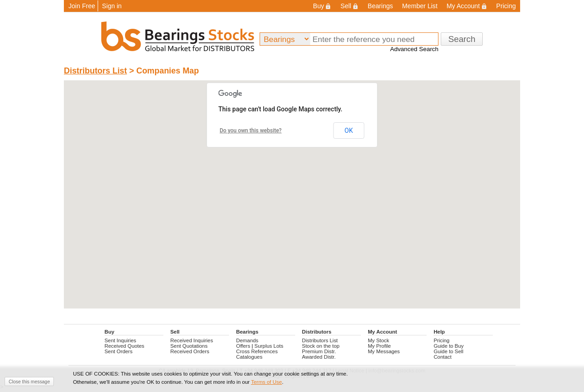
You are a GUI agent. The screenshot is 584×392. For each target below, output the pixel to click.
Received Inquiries (192, 340)
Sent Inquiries (120, 340)
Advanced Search (414, 49)
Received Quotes (124, 346)
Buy (322, 6)
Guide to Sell (448, 351)
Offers (243, 346)
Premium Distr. (319, 351)
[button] (190, 174)
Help (439, 332)
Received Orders (190, 351)
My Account (467, 6)
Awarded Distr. (319, 357)
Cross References (257, 351)
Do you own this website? (251, 131)
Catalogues (250, 357)
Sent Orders (118, 351)
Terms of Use (266, 382)
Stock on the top (321, 346)
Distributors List (95, 71)
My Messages (384, 351)
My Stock (378, 340)
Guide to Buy (448, 346)
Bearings (381, 6)
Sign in (112, 6)
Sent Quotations (189, 346)
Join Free (82, 6)
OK (349, 131)
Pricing (506, 6)
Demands (248, 340)
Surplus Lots (269, 346)
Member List (420, 6)
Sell (349, 6)
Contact (442, 357)
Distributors (317, 332)
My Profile (379, 346)
